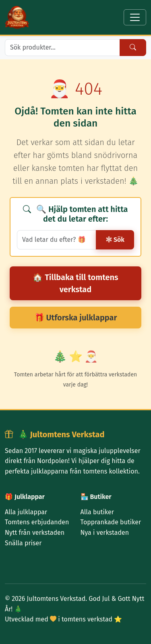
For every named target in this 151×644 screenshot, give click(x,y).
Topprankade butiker (111, 522)
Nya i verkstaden (105, 533)
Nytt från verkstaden (35, 533)
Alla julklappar (26, 512)
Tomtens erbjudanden (37, 522)
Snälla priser (23, 543)
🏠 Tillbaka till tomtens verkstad (75, 283)
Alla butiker (97, 512)
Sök (115, 240)
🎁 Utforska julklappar (76, 318)
